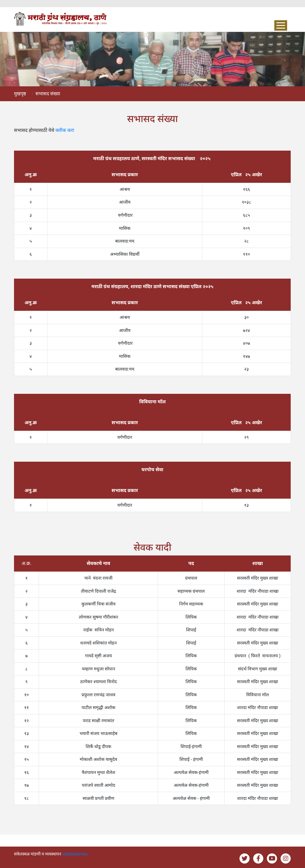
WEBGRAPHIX (75, 854)
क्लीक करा (65, 130)
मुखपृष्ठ (20, 94)
